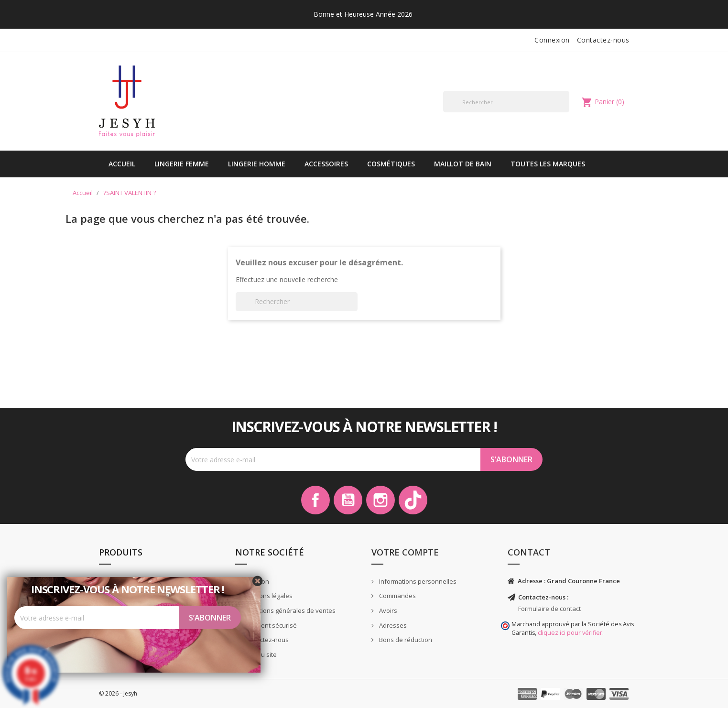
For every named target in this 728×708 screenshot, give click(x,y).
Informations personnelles (417, 581)
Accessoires (326, 164)
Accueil (122, 164)
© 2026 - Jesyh (118, 693)
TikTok (413, 500)
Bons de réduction (405, 640)
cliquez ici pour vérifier (570, 633)
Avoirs (387, 610)
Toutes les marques (548, 164)
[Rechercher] (506, 102)
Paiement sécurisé (269, 625)
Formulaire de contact (549, 609)
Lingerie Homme (257, 164)
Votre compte (405, 552)
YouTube (348, 500)
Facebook (315, 500)
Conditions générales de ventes (288, 610)
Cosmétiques (391, 164)
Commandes (397, 596)
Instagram (380, 500)
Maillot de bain (463, 164)
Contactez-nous (603, 40)
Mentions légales (267, 596)
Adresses (392, 625)
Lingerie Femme (182, 164)
